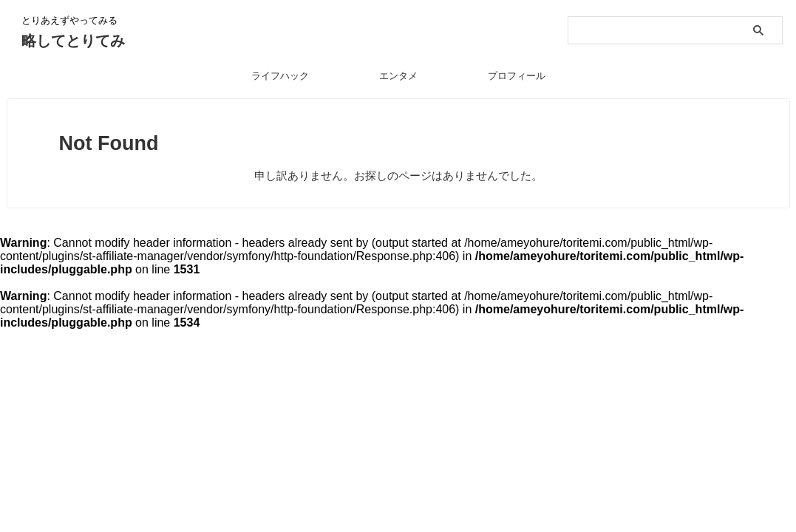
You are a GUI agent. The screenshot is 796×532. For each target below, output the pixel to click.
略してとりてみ (73, 41)
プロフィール (517, 76)
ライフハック (280, 76)
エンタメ (398, 76)
